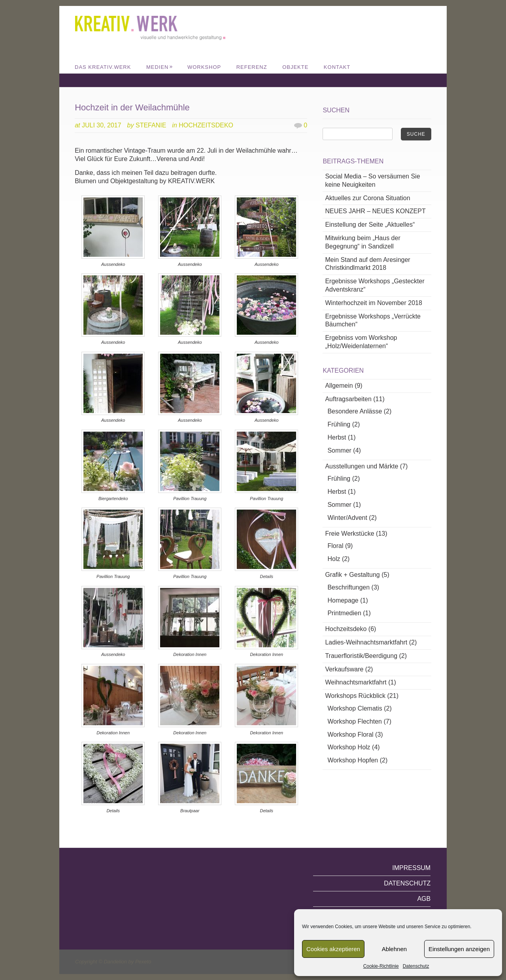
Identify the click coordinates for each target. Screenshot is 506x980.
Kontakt (337, 67)
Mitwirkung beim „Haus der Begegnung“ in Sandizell (363, 242)
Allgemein (339, 386)
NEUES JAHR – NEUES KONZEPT (375, 211)
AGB (424, 899)
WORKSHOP (204, 67)
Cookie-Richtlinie (381, 966)
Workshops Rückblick (355, 696)
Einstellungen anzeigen (459, 949)
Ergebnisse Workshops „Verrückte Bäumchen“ (373, 320)
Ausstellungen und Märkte (362, 466)
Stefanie (151, 125)
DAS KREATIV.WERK (103, 67)
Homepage (343, 600)
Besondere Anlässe (355, 411)
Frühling (339, 424)
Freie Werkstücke (349, 534)
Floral (335, 546)
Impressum (411, 868)
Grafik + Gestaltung (352, 575)
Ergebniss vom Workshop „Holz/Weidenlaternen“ (361, 342)
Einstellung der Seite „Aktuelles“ (370, 225)
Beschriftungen (348, 587)
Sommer (339, 450)
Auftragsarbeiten (348, 399)
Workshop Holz (349, 747)
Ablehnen (394, 949)
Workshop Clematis (355, 708)
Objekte (295, 67)
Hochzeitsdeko (206, 125)
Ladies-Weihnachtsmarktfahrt (366, 642)
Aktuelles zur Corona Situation (367, 198)
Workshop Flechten (355, 721)
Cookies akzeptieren (333, 949)
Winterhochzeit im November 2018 (373, 303)
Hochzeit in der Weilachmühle (132, 107)
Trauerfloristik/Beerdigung (361, 656)
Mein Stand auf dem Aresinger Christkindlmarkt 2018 (367, 264)
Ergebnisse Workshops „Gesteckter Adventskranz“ (375, 285)
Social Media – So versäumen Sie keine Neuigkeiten (372, 180)
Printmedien (344, 613)
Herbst (337, 437)
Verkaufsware (344, 669)
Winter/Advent (347, 518)
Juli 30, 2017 (102, 125)
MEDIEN (160, 67)
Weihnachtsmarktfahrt (356, 682)
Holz (334, 559)
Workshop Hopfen (353, 760)
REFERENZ (252, 67)
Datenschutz (416, 966)
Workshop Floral (350, 735)
